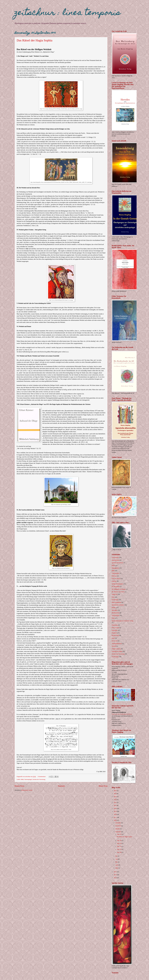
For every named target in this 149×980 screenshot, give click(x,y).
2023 (115, 800)
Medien (114, 608)
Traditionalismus (116, 649)
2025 (115, 794)
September (118, 832)
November (118, 826)
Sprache (114, 646)
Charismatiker (116, 573)
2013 (115, 878)
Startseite (61, 786)
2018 (115, 814)
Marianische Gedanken (118, 605)
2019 (115, 811)
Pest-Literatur (115, 628)
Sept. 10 (119, 849)
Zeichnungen (115, 657)
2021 (115, 805)
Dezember (118, 823)
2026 (115, 791)
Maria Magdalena (116, 602)
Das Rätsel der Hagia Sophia (35, 40)
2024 (115, 797)
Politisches (115, 630)
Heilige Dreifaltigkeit (117, 584)
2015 (115, 872)
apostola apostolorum (117, 563)
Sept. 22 (119, 834)
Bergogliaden (115, 568)
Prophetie (114, 633)
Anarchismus (115, 557)
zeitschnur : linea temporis (68, 13)
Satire (113, 638)
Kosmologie (115, 600)
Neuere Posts (19, 786)
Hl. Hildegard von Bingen (119, 589)
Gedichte (114, 581)
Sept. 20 (119, 840)
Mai (117, 862)
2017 (115, 817)
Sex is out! (115, 641)
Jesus (113, 597)
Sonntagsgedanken (117, 644)
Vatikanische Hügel (117, 651)
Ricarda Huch (115, 636)
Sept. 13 (119, 846)
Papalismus (115, 625)
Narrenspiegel (28, 779)
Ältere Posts (103, 786)
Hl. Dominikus (116, 586)
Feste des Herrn (116, 579)
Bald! (113, 565)
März (117, 868)
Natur (113, 618)
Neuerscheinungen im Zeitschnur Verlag (122, 621)
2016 (115, 820)
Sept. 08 (119, 852)
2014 (115, 875)
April (117, 865)
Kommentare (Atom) (27, 790)
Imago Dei (115, 594)
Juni (117, 859)
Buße (22, 779)
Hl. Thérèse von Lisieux (118, 592)
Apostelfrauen (116, 560)
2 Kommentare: (42, 777)
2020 (115, 808)
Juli (117, 856)
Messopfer (115, 610)
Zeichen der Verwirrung (39, 779)
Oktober (118, 829)
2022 (115, 802)
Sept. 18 (119, 843)
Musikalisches (116, 613)
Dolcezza (114, 576)
